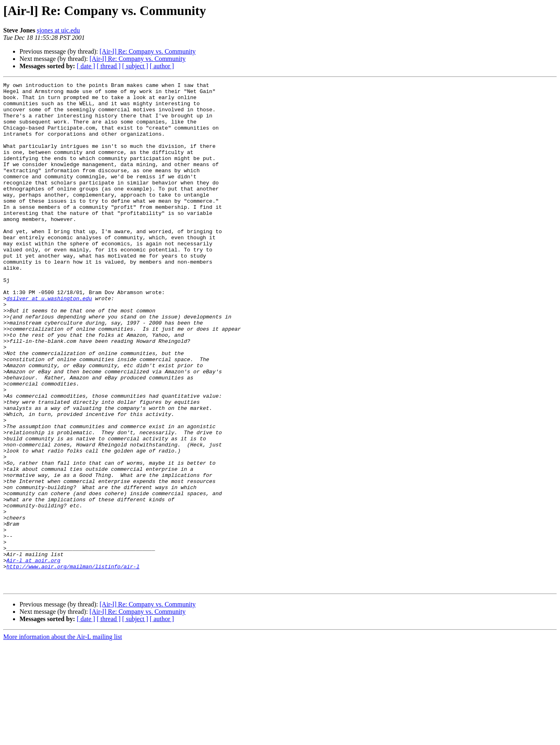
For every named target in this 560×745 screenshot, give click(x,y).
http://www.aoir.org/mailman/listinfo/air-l (73, 664)
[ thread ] (109, 66)
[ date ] (86, 66)
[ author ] (162, 66)
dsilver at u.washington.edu (49, 342)
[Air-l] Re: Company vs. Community (148, 51)
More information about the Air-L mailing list (63, 738)
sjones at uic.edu (58, 30)
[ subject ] (135, 66)
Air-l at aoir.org (34, 656)
